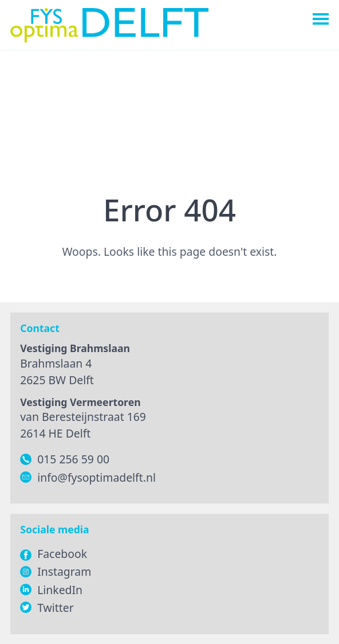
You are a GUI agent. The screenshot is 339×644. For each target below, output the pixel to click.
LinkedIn (60, 590)
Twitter (55, 608)
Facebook (54, 554)
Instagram (64, 571)
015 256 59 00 (73, 459)
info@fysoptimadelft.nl (96, 477)
